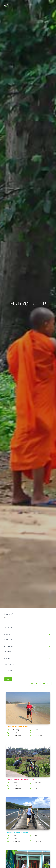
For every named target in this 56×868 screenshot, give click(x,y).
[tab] (28, 633)
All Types (28, 659)
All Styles (28, 634)
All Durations (28, 671)
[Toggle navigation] (49, 5)
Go (8, 679)
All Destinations (28, 646)
